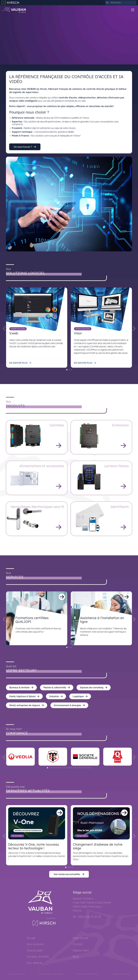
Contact (78, 944)
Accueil (31, 938)
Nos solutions (35, 944)
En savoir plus (20, 363)
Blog (76, 957)
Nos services (35, 963)
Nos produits (35, 950)
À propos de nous (17, 974)
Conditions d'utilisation (87, 974)
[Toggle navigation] (133, 10)
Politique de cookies (120, 974)
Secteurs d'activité (38, 957)
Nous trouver (81, 938)
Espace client (81, 950)
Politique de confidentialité (51, 974)
